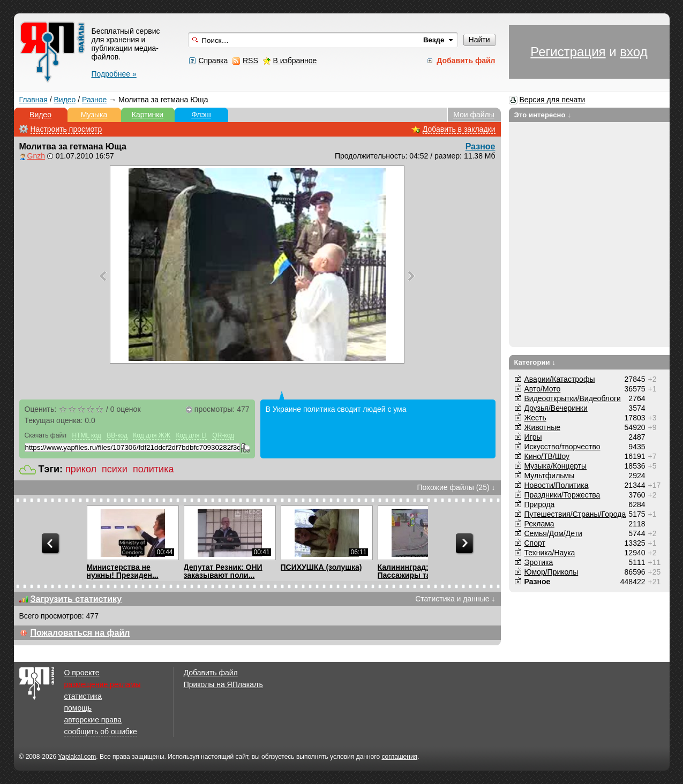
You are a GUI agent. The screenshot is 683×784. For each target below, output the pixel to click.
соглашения (399, 757)
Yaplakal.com (77, 757)
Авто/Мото (543, 389)
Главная (33, 100)
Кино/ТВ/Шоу (547, 456)
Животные (543, 427)
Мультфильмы (550, 476)
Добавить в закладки (459, 129)
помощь (78, 708)
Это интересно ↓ (543, 115)
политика (153, 469)
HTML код (86, 435)
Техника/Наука (550, 553)
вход (633, 52)
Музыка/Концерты (556, 466)
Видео (65, 100)
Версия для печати (552, 100)
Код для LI (191, 435)
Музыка (94, 115)
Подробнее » (114, 74)
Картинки (148, 115)
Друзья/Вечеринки (556, 408)
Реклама (539, 524)
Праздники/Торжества (562, 495)
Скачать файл (46, 435)
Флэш (201, 115)
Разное (94, 100)
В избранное (295, 61)
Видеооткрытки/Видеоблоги (573, 398)
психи (115, 469)
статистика (83, 696)
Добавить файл (211, 673)
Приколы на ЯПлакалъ (223, 684)
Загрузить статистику (76, 599)
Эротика (539, 562)
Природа (540, 504)
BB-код (117, 435)
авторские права (93, 720)
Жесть (535, 418)
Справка (213, 61)
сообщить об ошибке (101, 732)
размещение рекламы (103, 684)
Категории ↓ (535, 362)
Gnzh (36, 156)
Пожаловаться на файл (80, 633)
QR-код (223, 435)
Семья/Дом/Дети (553, 533)
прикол (81, 469)
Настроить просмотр (66, 129)
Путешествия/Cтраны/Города (575, 514)
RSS (250, 61)
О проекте (82, 673)
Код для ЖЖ (152, 435)
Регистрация (568, 52)
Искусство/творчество (562, 447)
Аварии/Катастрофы (560, 379)
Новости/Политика (557, 485)
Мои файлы (474, 115)
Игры (533, 437)
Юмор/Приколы (551, 572)
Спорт (535, 543)
